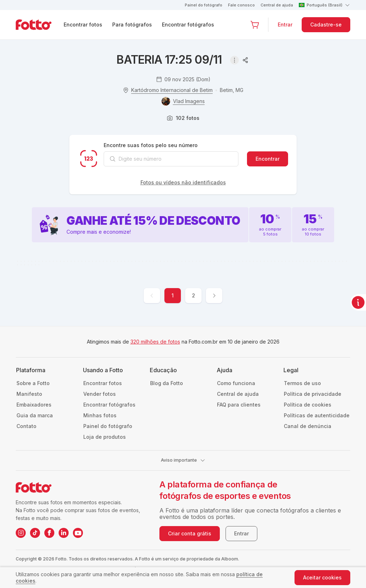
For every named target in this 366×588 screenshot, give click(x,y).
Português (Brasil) (325, 5)
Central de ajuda (277, 5)
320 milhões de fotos (155, 342)
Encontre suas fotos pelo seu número (151, 145)
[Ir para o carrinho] (255, 25)
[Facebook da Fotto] (49, 533)
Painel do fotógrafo (204, 5)
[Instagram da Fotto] (21, 533)
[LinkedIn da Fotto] (64, 533)
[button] (255, 25)
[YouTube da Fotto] (78, 533)
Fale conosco (241, 5)
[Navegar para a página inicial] (39, 25)
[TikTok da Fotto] (35, 533)
